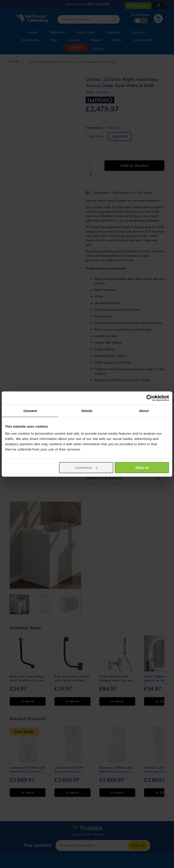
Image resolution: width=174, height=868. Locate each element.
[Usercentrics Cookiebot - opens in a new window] (150, 398)
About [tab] (144, 411)
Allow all (142, 467)
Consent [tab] (30, 411)
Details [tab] (87, 411)
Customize (86, 467)
